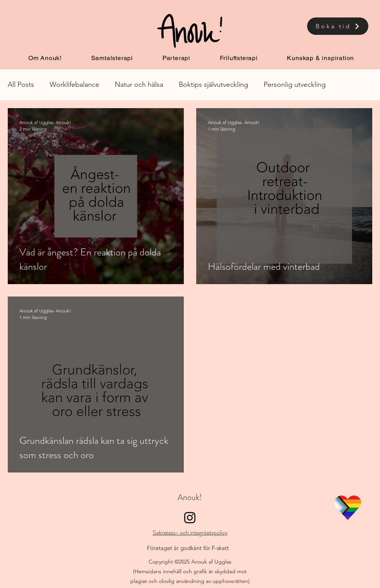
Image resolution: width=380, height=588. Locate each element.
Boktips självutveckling (213, 84)
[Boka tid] (338, 26)
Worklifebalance (74, 84)
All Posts (21, 84)
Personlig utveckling (295, 84)
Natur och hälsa (139, 84)
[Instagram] (190, 518)
